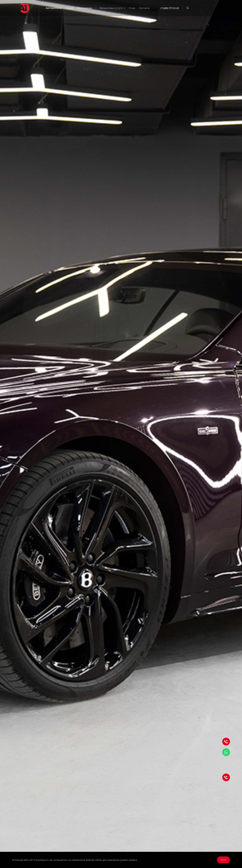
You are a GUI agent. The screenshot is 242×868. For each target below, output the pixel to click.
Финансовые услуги (112, 8)
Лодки (69, 8)
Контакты (144, 8)
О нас (132, 8)
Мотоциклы (85, 8)
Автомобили (54, 8)
